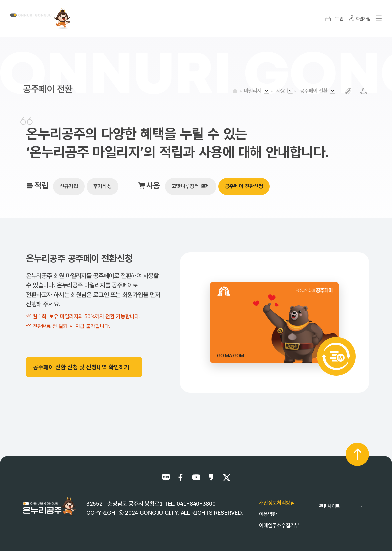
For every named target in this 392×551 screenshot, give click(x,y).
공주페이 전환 (314, 91)
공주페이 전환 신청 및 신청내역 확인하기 (85, 367)
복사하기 (348, 91)
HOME (235, 91)
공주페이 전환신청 (244, 186)
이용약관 (268, 514)
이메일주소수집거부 (279, 525)
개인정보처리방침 (277, 503)
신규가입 (69, 186)
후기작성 (102, 186)
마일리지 (253, 91)
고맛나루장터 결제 (191, 186)
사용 (281, 91)
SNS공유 (363, 91)
